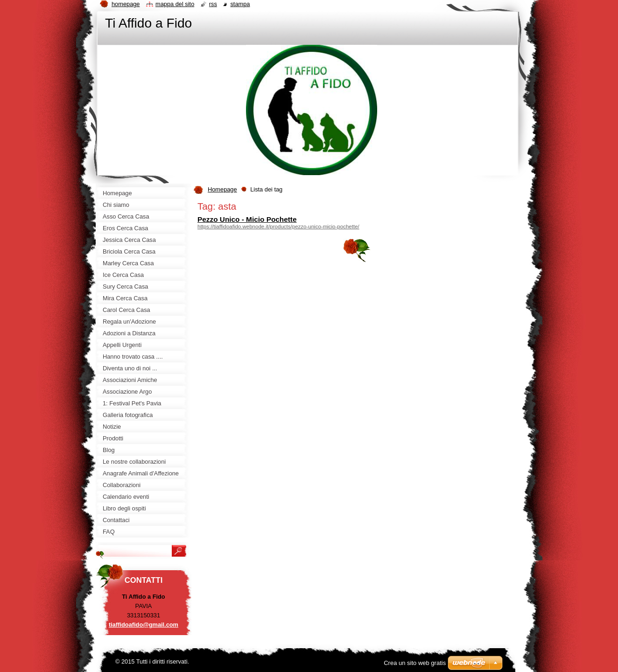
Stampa (240, 4)
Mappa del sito (175, 4)
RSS (213, 4)
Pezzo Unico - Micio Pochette (247, 219)
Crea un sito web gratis (415, 663)
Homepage (222, 189)
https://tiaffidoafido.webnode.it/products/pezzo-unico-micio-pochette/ (278, 226)
